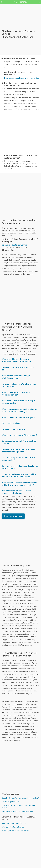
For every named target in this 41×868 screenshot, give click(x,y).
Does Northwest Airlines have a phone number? (20, 798)
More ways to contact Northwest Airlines (17, 811)
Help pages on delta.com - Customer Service (22, 78)
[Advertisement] (20, 132)
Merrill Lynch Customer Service (14, 823)
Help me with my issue (13, 516)
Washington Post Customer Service (15, 831)
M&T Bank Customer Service (13, 827)
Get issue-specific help (10, 802)
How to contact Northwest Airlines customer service (19, 807)
